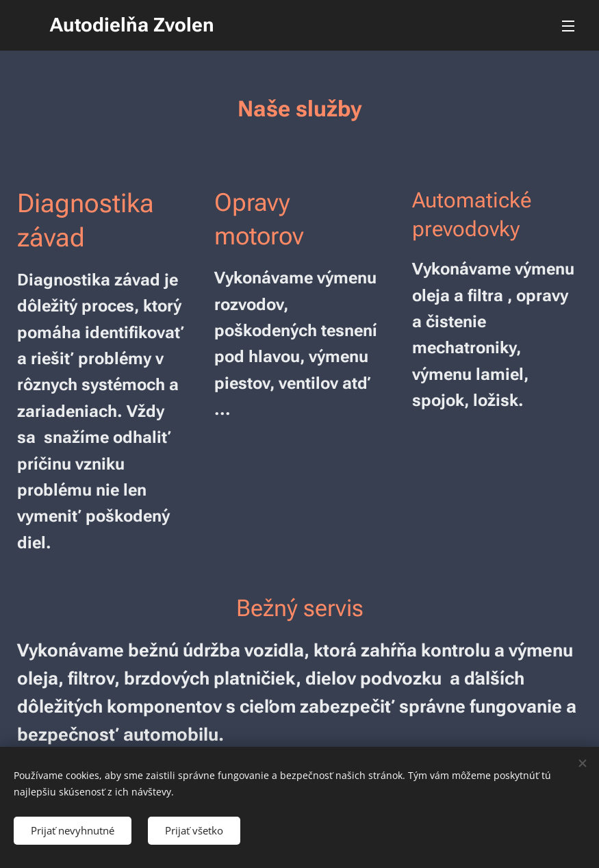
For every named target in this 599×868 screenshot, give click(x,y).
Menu (568, 26)
